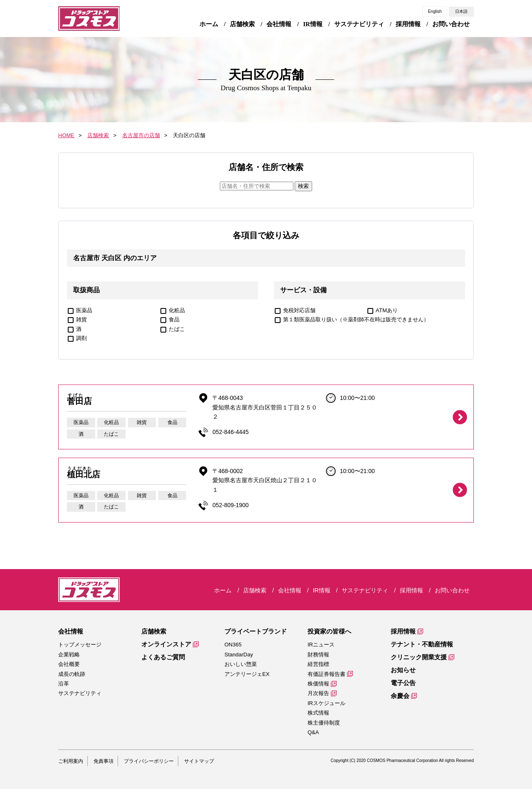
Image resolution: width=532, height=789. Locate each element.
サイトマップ (199, 761)
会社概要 (69, 664)
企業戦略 (69, 655)
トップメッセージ (80, 645)
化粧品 (177, 310)
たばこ (177, 329)
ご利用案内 (71, 761)
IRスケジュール (326, 703)
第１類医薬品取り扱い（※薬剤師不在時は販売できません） (356, 319)
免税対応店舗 (299, 310)
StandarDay (239, 655)
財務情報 (318, 655)
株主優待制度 (324, 723)
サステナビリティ (80, 693)
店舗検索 (98, 135)
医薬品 (84, 310)
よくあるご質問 (163, 657)
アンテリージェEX (247, 674)
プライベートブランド (256, 631)
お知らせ (403, 670)
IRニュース (321, 645)
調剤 (81, 338)
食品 (174, 319)
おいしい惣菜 (241, 664)
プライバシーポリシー (149, 761)
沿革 (64, 684)
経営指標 (318, 664)
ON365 (233, 645)
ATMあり (387, 310)
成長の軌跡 (72, 674)
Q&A (313, 732)
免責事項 (103, 761)
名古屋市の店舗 (141, 135)
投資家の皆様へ (329, 631)
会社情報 (71, 631)
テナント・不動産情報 (422, 644)
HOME (66, 135)
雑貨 (81, 319)
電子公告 (403, 683)
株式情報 (318, 713)
